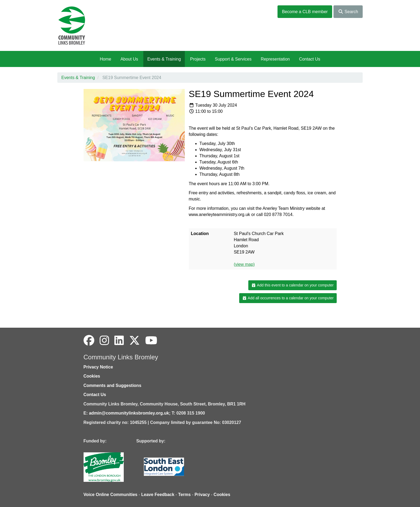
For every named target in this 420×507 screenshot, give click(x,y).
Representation (275, 59)
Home (105, 59)
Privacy (202, 495)
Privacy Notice (98, 367)
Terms (184, 495)
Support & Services (233, 59)
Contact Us (310, 59)
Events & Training (164, 59)
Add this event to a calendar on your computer (292, 285)
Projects (198, 59)
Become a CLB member (305, 12)
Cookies (92, 376)
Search (348, 12)
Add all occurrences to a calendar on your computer (288, 298)
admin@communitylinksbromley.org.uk (129, 413)
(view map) (244, 264)
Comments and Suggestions (112, 385)
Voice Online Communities (111, 495)
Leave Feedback (158, 495)
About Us (129, 59)
